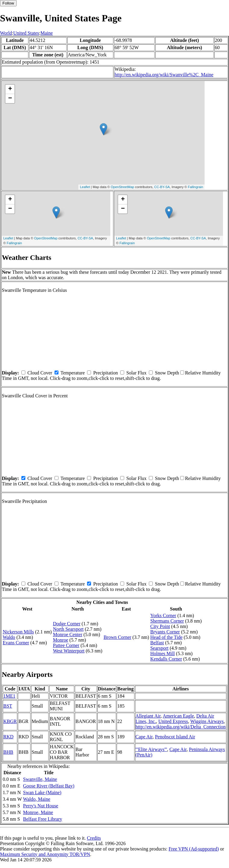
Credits (94, 838)
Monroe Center (68, 634)
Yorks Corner (163, 615)
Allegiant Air (148, 716)
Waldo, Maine (37, 799)
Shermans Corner (167, 621)
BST (8, 706)
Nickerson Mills (18, 632)
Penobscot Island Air (175, 737)
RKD (8, 737)
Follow (8, 3)
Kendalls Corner (166, 659)
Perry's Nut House (41, 806)
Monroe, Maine (38, 812)
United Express (173, 721)
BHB (8, 752)
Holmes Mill (163, 653)
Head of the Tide (166, 637)
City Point (160, 626)
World (6, 33)
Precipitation (105, 373)
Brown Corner (118, 637)
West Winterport (69, 651)
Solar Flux (136, 373)
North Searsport (68, 629)
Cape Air (144, 737)
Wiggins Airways (207, 721)
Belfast (157, 643)
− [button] (10, 99)
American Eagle (178, 716)
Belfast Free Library (43, 819)
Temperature (73, 373)
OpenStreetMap (123, 187)
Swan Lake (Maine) (42, 792)
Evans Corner (16, 643)
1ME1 (9, 696)
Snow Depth (167, 373)
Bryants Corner (165, 632)
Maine (47, 33)
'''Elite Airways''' (151, 749)
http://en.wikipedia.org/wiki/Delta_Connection (181, 727)
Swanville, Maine (40, 779)
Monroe (61, 640)
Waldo (9, 637)
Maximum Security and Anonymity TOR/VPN (45, 854)
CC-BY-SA (162, 187)
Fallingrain (195, 187)
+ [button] (10, 89)
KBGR (10, 721)
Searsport (159, 648)
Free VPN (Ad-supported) (194, 849)
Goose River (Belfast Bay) (49, 786)
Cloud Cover (40, 373)
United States (26, 33)
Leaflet (85, 187)
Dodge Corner (67, 624)
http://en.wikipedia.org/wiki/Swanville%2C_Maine (164, 75)
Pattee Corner (66, 645)
